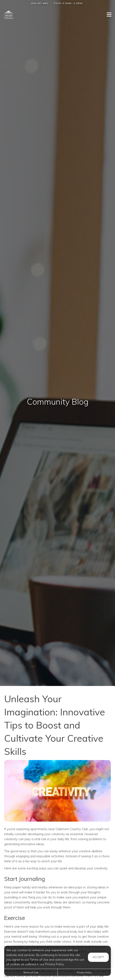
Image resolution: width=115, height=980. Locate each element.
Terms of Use (31, 972)
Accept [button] (98, 957)
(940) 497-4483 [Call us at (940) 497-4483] (40, 3)
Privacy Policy (84, 972)
